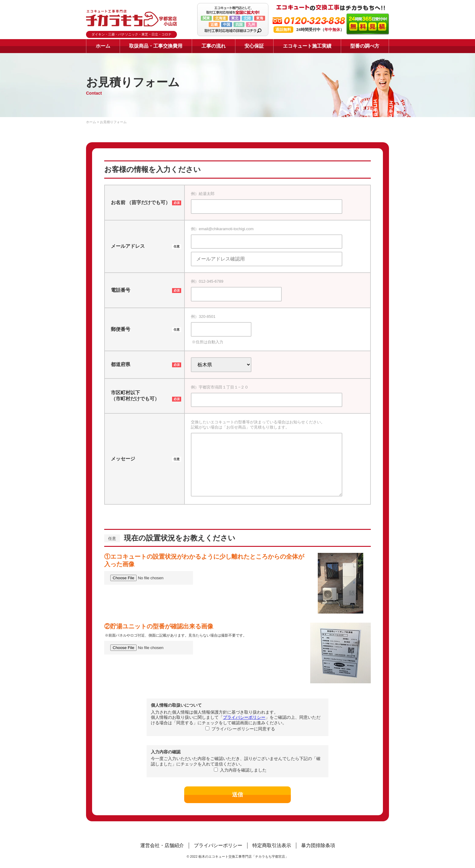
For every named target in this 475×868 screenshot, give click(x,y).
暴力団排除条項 (318, 845)
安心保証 (254, 46)
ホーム (103, 46)
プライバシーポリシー (244, 717)
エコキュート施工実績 (307, 46)
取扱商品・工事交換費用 (156, 46)
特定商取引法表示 (272, 845)
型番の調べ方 (365, 46)
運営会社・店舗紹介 (162, 845)
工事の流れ (214, 46)
